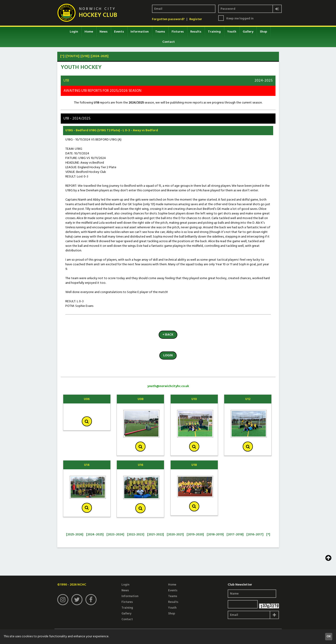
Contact (169, 42)
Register (196, 19)
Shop (263, 32)
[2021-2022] (156, 535)
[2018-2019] (215, 535)
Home (89, 32)
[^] (62, 56)
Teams (160, 32)
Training (214, 32)
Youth (232, 32)
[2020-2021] (175, 535)
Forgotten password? (168, 19)
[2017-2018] (235, 535)
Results (196, 32)
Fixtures (178, 32)
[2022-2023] (136, 535)
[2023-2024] (115, 535)
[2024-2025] (100, 56)
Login (74, 32)
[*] (268, 535)
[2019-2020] (195, 535)
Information (140, 32)
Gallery (248, 32)
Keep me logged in (240, 19)
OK (329, 636)
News (104, 32)
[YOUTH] (73, 56)
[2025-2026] (75, 535)
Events (119, 32)
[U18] (85, 56)
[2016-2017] (255, 535)
